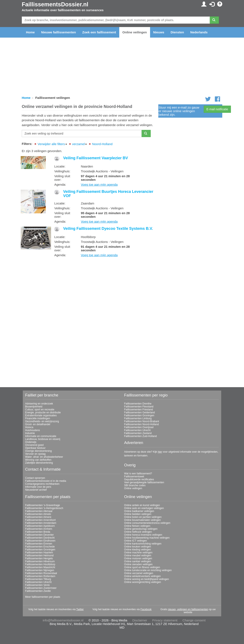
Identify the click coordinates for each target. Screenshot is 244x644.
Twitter (80, 609)
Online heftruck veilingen (138, 532)
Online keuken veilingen (138, 547)
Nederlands (199, 32)
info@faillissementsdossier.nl (63, 620)
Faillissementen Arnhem (39, 529)
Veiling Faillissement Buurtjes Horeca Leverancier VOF (108, 194)
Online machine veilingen (138, 553)
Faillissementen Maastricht (40, 567)
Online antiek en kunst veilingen (142, 505)
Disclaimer (140, 620)
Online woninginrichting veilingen (143, 582)
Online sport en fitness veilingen (142, 567)
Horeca (29, 427)
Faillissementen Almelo (38, 514)
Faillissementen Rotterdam (40, 576)
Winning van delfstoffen (38, 460)
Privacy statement (165, 620)
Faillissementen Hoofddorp (40, 564)
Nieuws (159, 32)
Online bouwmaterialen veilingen (142, 520)
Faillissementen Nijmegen (40, 570)
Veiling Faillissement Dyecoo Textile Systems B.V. (108, 229)
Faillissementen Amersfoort (40, 520)
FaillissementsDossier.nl (55, 4)
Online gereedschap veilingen (141, 529)
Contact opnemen (35, 478)
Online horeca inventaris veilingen (143, 535)
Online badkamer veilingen (139, 511)
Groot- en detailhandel (38, 424)
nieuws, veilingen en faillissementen (188, 609)
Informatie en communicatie (41, 436)
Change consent (194, 620)
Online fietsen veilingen (137, 526)
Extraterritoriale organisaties (41, 415)
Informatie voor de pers (38, 487)
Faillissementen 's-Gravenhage (43, 505)
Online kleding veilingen (138, 550)
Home (30, 32)
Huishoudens (33, 430)
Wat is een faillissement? (138, 474)
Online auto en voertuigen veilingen (144, 508)
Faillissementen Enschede (40, 547)
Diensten (177, 32)
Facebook (146, 609)
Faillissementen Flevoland (139, 407)
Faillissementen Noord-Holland (141, 424)
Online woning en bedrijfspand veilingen (146, 579)
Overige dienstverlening (38, 451)
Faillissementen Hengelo (39, 558)
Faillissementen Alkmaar (39, 511)
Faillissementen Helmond (39, 556)
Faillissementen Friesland (138, 410)
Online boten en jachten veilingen (143, 517)
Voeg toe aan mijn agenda (99, 184)
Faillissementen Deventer (39, 535)
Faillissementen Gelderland (139, 413)
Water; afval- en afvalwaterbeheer (44, 457)
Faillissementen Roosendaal (41, 573)
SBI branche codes (135, 485)
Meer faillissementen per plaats (43, 597)
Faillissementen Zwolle (38, 591)
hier (160, 452)
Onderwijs (31, 442)
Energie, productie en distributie (43, 413)
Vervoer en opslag (35, 454)
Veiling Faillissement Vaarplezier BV (96, 158)
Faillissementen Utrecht (137, 430)
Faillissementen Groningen (139, 415)
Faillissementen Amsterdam (41, 523)
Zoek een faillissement (99, 32)
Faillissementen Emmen (39, 544)
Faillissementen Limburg (138, 418)
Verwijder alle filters (51, 144)
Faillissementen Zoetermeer (41, 588)
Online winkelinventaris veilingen (142, 576)
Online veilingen (135, 32)
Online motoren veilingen (138, 558)
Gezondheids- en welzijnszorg (42, 421)
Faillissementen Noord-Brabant (142, 421)
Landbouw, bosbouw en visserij (43, 439)
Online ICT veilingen (136, 541)
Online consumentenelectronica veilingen (147, 523)
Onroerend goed (34, 445)
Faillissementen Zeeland (138, 433)
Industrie (30, 433)
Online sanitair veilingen (138, 561)
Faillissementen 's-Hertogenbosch (44, 508)
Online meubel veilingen (138, 556)
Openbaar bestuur (35, 448)
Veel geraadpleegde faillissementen (144, 482)
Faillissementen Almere (38, 517)
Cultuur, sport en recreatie (40, 410)
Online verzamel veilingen (139, 573)
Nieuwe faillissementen (59, 32)
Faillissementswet (134, 477)
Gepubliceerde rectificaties (139, 479)
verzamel (79, 144)
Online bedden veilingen (138, 514)
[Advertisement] (88, 290)
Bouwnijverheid (34, 407)
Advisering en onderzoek (39, 404)
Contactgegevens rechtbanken (42, 484)
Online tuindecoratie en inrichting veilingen (148, 570)
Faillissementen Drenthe (138, 404)
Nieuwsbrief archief (36, 490)
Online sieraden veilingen (138, 564)
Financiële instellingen (38, 418)
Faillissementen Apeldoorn (40, 526)
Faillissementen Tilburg (38, 579)
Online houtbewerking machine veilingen (147, 538)
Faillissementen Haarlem (39, 553)
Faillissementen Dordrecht (40, 538)
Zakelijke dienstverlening (39, 463)
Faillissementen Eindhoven (40, 541)
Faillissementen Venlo (37, 585)
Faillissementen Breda (38, 532)
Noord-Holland (102, 144)
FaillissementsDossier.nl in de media (46, 481)
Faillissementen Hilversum (40, 561)
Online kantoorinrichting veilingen (143, 544)
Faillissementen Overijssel (139, 427)
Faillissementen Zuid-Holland (140, 436)
